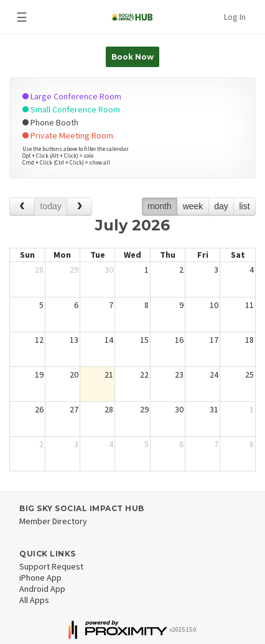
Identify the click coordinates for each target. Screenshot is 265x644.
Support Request (51, 566)
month (160, 206)
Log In (235, 17)
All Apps (34, 600)
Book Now (132, 57)
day (221, 206)
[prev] (22, 206)
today (51, 206)
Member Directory (53, 521)
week (193, 206)
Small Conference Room (71, 109)
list (244, 206)
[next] (79, 206)
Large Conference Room (72, 96)
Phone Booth (50, 122)
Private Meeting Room (68, 135)
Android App (42, 589)
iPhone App (40, 578)
